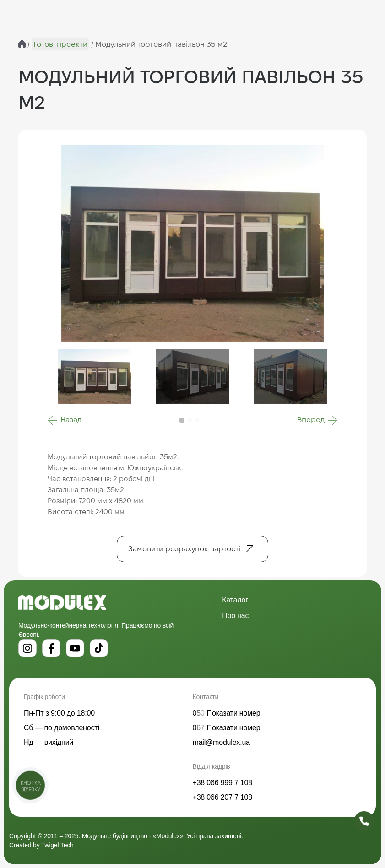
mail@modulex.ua (221, 742)
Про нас (235, 616)
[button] (65, 420)
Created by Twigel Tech (41, 845)
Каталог (235, 600)
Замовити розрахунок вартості (184, 549)
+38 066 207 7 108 (223, 797)
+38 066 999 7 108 (223, 783)
